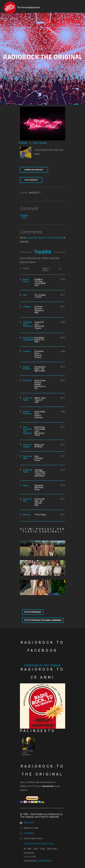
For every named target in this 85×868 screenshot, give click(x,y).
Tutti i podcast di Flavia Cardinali (43, 620)
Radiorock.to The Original (42, 665)
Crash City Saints (28, 471)
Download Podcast (34, 170)
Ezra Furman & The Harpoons (27, 430)
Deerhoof (27, 380)
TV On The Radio (28, 399)
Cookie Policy (47, 844)
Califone (27, 351)
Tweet (24, 217)
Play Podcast (31, 180)
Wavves (27, 515)
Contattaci (29, 833)
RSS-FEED (29, 823)
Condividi (24, 215)
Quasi (26, 485)
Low (25, 295)
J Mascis (27, 307)
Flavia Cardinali (40, 143)
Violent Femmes (27, 413)
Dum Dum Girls (28, 500)
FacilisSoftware (44, 861)
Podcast (23, 143)
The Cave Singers (27, 446)
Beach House (26, 280)
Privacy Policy (31, 844)
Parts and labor (27, 457)
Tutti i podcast (33, 612)
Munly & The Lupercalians (29, 339)
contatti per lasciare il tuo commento (44, 238)
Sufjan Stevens (27, 368)
